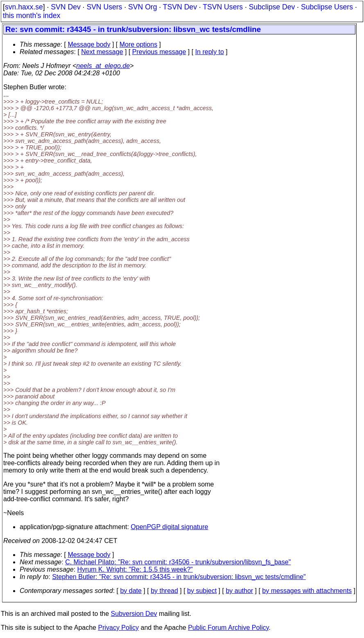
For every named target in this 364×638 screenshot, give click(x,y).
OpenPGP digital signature (169, 527)
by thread (164, 591)
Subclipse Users (327, 7)
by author (239, 591)
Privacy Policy (118, 628)
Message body (89, 44)
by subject (202, 591)
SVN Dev (66, 7)
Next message (102, 52)
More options (139, 44)
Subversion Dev (134, 614)
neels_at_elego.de (103, 66)
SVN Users (104, 7)
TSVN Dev (180, 7)
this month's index (32, 16)
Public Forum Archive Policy (228, 628)
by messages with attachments (307, 591)
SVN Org (142, 7)
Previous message (159, 52)
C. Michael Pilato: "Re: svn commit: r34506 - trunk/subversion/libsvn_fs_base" (178, 562)
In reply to (210, 52)
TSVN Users (223, 7)
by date (131, 591)
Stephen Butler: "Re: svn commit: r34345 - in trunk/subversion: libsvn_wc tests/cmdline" (179, 577)
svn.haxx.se (24, 7)
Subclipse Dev (272, 7)
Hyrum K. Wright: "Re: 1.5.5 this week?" (135, 569)
